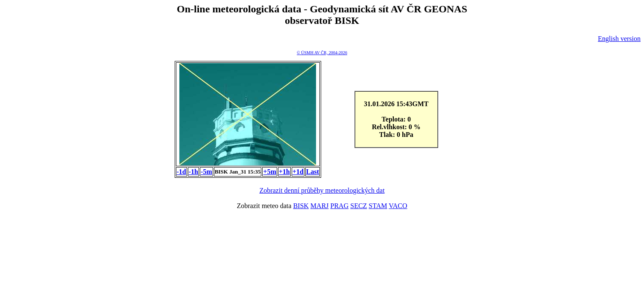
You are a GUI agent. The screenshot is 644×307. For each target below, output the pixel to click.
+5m (269, 172)
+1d (298, 172)
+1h (284, 172)
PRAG (340, 206)
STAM (378, 206)
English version (619, 39)
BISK (301, 206)
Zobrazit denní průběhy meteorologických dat (322, 190)
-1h (193, 172)
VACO (398, 206)
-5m (206, 172)
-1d (181, 172)
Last (313, 172)
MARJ (320, 206)
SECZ (359, 206)
